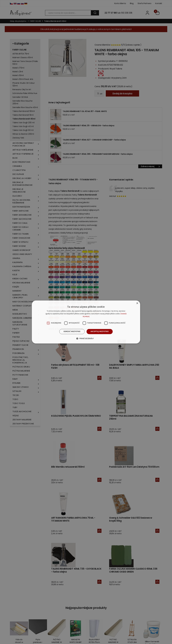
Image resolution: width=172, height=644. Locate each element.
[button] (86, 339)
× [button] (137, 303)
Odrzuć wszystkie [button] (72, 331)
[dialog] (86, 322)
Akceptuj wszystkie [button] (100, 331)
